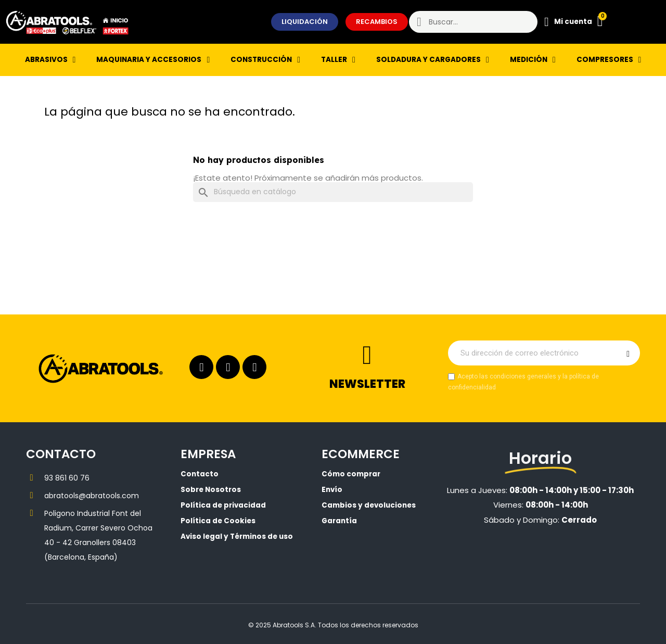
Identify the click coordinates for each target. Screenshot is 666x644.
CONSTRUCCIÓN (265, 60)
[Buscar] (333, 192)
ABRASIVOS (50, 60)
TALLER (338, 60)
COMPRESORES (609, 60)
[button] (305, 22)
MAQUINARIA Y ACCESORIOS (153, 60)
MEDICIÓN (533, 60)
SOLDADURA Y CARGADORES (433, 60)
